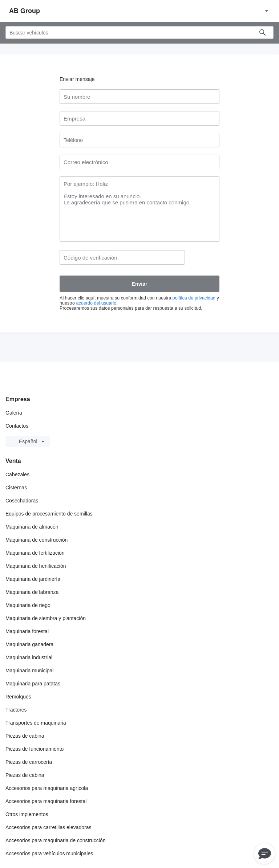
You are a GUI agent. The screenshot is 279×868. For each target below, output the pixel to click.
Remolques (18, 697)
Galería (14, 413)
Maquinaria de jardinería (33, 579)
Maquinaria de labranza (32, 592)
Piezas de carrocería (29, 762)
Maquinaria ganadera (29, 644)
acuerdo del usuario (96, 303)
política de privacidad (194, 298)
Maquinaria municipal (29, 671)
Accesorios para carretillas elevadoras (48, 827)
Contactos (17, 426)
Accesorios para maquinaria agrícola (47, 788)
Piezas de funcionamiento (35, 749)
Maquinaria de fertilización (35, 553)
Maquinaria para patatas (33, 684)
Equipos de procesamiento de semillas (49, 514)
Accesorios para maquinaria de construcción (55, 840)
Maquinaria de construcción (37, 540)
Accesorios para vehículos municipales (49, 853)
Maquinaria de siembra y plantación (46, 618)
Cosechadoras (22, 501)
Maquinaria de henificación (36, 566)
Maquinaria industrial (29, 657)
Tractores (16, 710)
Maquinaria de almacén (32, 527)
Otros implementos (27, 814)
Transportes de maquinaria (36, 723)
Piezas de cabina (25, 736)
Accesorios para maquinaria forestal (46, 801)
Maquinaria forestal (27, 631)
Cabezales (17, 474)
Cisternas (16, 488)
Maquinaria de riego (28, 605)
